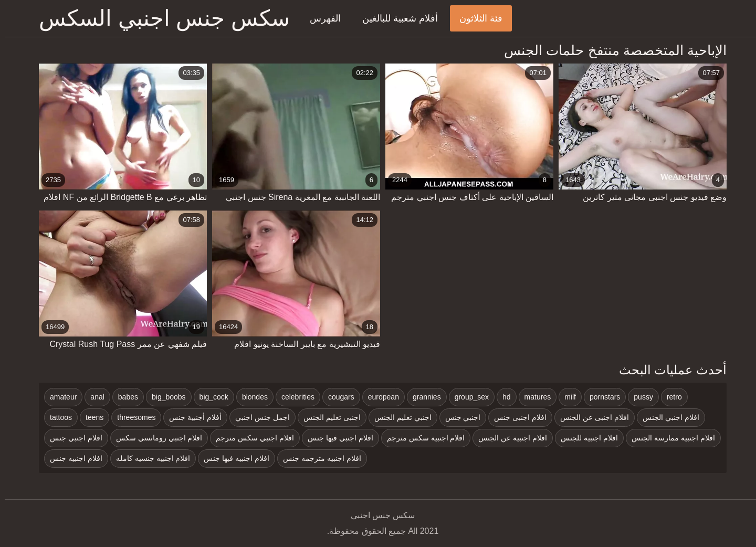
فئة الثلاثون (476, 18)
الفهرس (321, 18)
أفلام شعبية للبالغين (395, 18)
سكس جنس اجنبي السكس (160, 18)
